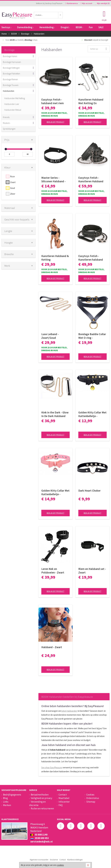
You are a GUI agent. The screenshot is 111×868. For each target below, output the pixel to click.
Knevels (6, 117)
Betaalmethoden (40, 795)
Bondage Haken (10, 56)
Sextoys (6, 27)
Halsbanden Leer (12, 104)
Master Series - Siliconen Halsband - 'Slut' (53, 180)
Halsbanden (9, 91)
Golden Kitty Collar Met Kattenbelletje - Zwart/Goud (92, 414)
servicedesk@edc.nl (41, 842)
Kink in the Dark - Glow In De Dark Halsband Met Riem (55, 414)
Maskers (6, 123)
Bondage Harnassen (12, 62)
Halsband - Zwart (52, 647)
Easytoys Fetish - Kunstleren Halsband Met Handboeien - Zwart (91, 180)
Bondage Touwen (11, 85)
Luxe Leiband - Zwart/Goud (50, 336)
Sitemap (91, 802)
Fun (91, 27)
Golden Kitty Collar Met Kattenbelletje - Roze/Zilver (55, 492)
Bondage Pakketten (11, 74)
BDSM (79, 27)
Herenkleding (47, 27)
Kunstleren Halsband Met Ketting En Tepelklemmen (91, 101)
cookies (60, 865)
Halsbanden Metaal (13, 110)
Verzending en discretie (37, 803)
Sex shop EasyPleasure (52, 768)
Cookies (90, 795)
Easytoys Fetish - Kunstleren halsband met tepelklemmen (91, 258)
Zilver (13, 194)
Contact (63, 795)
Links (6, 802)
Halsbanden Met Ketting (15, 98)
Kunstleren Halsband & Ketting (55, 258)
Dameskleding (25, 27)
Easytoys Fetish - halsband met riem (53, 101)
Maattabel (64, 798)
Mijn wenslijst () (102, 3)
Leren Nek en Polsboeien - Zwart (53, 571)
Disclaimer (54, 860)
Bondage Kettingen (11, 68)
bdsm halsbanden (69, 711)
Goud (13, 188)
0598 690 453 (40, 838)
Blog (5, 798)
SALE (101, 27)
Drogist (65, 27)
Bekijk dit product (55, 122)
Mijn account (86, 3)
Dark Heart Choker (89, 491)
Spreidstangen (9, 129)
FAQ (61, 805)
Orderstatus (93, 798)
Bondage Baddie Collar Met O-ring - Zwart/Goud (92, 336)
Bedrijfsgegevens (12, 795)
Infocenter (64, 802)
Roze (12, 176)
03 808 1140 (39, 835)
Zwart (13, 182)
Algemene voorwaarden (39, 860)
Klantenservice (71, 3)
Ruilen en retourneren (42, 808)
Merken (7, 805)
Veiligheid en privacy (41, 798)
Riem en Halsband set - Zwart (92, 571)
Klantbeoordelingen (75, 860)
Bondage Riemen (10, 79)
